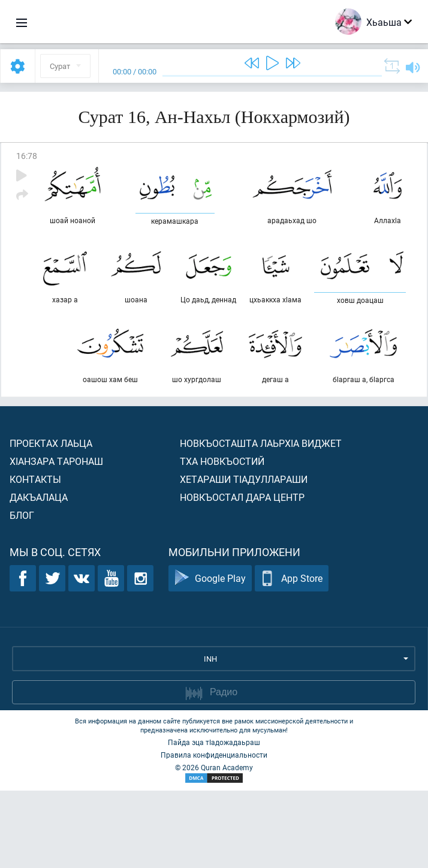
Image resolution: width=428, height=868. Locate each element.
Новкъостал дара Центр (242, 574)
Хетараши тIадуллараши (244, 556)
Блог (22, 592)
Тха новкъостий (222, 538)
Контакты (35, 556)
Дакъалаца (39, 574)
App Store (292, 656)
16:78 (27, 156)
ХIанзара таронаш (56, 538)
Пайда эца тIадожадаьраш (214, 819)
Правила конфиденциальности (214, 832)
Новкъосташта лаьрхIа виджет (261, 520)
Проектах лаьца (51, 520)
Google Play (210, 656)
